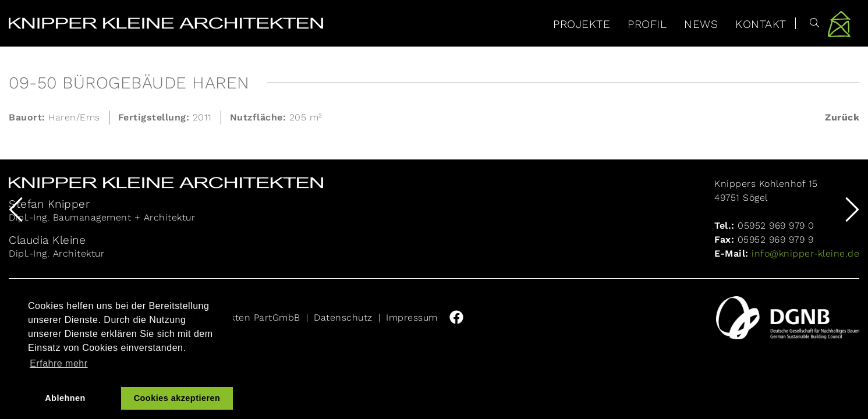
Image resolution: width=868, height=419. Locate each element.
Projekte (582, 24)
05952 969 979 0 (776, 226)
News (701, 24)
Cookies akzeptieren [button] (177, 398)
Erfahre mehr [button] (59, 363)
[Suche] (808, 23)
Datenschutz (343, 317)
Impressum (412, 317)
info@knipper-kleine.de (804, 253)
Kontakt (761, 24)
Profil (647, 24)
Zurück (842, 117)
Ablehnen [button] (65, 398)
